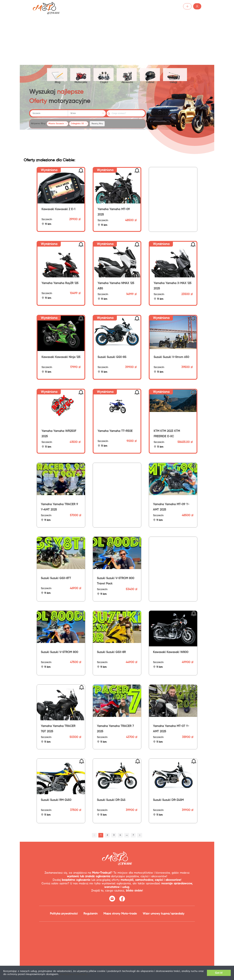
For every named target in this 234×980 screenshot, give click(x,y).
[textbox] (49, 114)
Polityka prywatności (64, 915)
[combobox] (49, 114)
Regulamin (91, 915)
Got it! (216, 974)
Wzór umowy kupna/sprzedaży (164, 915)
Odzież (153, 75)
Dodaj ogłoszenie (156, 6)
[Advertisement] (117, 37)
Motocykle (81, 75)
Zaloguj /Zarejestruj (186, 6)
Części (105, 75)
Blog (58, 75)
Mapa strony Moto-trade (120, 915)
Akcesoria (129, 75)
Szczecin (47, 220)
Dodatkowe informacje (79, 975)
